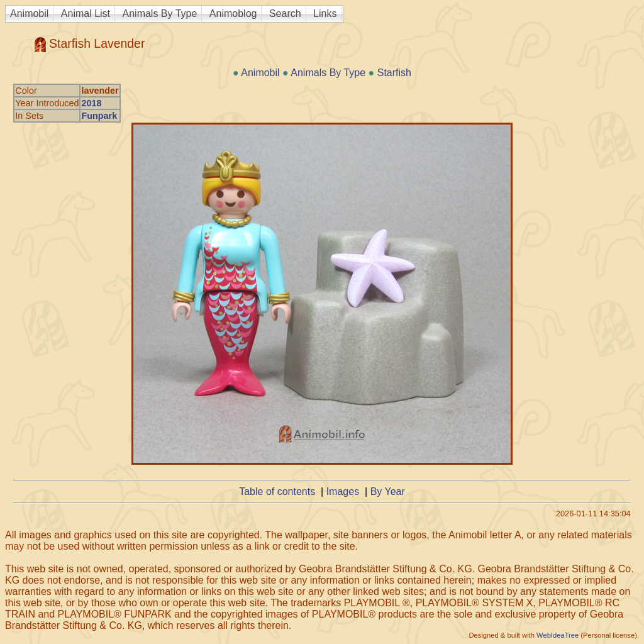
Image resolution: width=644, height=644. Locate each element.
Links (325, 14)
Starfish (394, 73)
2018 (91, 103)
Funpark (99, 116)
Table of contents (277, 491)
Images (343, 491)
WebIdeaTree (558, 635)
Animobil (29, 14)
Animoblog (233, 14)
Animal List (86, 14)
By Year (388, 491)
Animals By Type (160, 14)
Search (285, 14)
